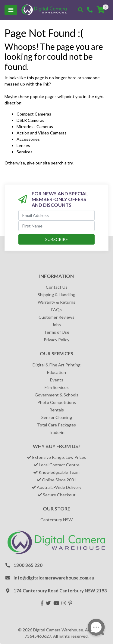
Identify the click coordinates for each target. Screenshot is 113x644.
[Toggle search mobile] (81, 10)
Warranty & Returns (56, 302)
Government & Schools (56, 395)
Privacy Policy (56, 340)
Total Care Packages (56, 425)
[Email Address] (56, 215)
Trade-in (56, 432)
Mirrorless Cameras (35, 126)
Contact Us (57, 287)
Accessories (28, 139)
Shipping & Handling (56, 295)
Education (56, 372)
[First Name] (56, 226)
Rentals (57, 410)
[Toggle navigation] (11, 10)
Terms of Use (57, 332)
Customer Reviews (56, 317)
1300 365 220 (28, 565)
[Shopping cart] (101, 10)
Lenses (23, 145)
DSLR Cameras (30, 120)
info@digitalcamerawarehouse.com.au (54, 578)
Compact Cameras (34, 114)
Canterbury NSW (56, 520)
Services (25, 152)
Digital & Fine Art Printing (56, 365)
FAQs (56, 310)
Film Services (57, 387)
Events (57, 380)
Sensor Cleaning (57, 417)
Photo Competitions (57, 402)
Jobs (56, 325)
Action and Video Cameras (42, 133)
